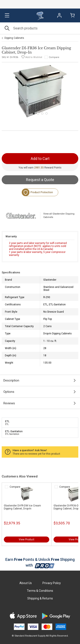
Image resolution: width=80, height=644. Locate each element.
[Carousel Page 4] (47, 113)
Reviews (9, 403)
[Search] (40, 28)
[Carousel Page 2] (38, 113)
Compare (54, 57)
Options (9, 392)
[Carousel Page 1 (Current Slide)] (34, 113)
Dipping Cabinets (14, 38)
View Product (27, 540)
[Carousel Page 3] (42, 113)
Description (11, 380)
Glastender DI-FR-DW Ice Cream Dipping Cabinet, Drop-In (22, 507)
